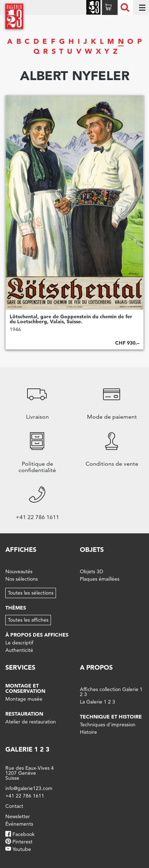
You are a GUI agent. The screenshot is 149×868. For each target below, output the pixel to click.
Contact (14, 806)
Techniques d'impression (108, 725)
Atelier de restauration (31, 722)
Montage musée (24, 699)
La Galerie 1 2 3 (97, 702)
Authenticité (19, 650)
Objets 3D (91, 571)
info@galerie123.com (29, 788)
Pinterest (22, 842)
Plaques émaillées (100, 579)
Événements (19, 824)
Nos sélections (22, 579)
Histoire (88, 732)
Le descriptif (19, 643)
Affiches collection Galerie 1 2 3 (111, 692)
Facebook (24, 834)
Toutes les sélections (31, 593)
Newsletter (18, 816)
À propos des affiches (37, 635)
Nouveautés (19, 571)
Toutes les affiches (28, 620)
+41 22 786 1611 (25, 796)
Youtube (22, 849)
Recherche (125, 7)
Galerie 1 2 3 (27, 749)
